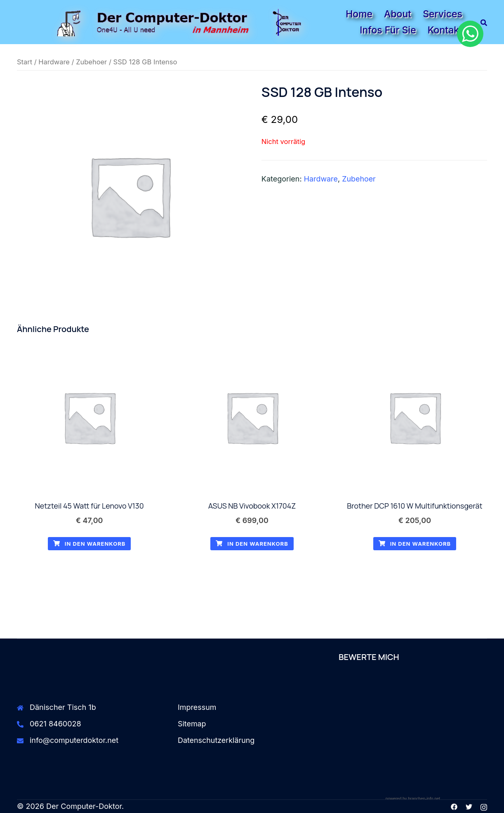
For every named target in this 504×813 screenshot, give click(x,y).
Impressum (197, 707)
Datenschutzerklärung (217, 740)
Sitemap (192, 724)
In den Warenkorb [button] (89, 544)
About (398, 14)
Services (443, 14)
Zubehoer (92, 62)
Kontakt (445, 30)
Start (25, 62)
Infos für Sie (388, 30)
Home (359, 14)
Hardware (54, 62)
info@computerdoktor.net (74, 740)
